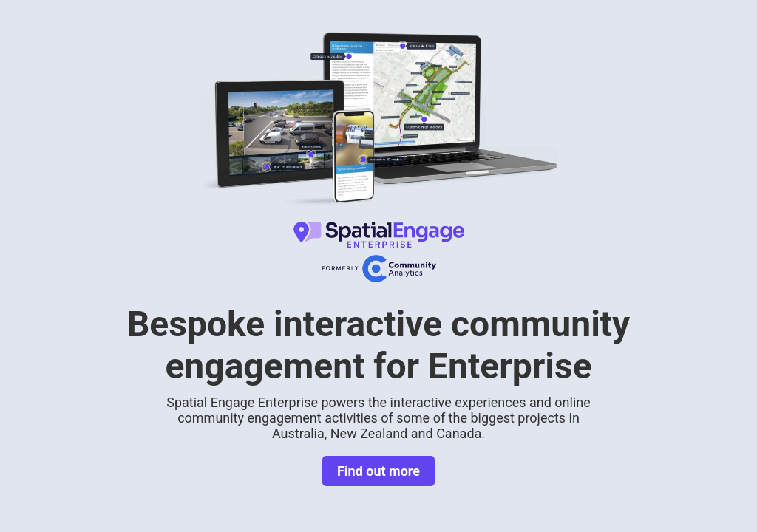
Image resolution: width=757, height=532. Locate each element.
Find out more (378, 471)
